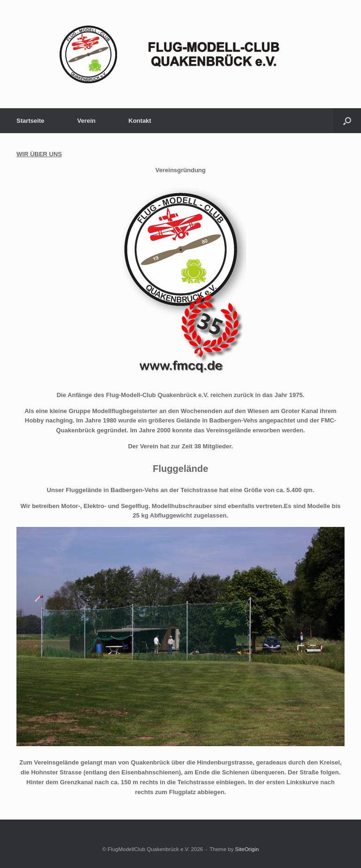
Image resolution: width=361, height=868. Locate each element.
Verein (86, 121)
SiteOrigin (247, 849)
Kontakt (140, 121)
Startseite (30, 121)
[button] (347, 121)
